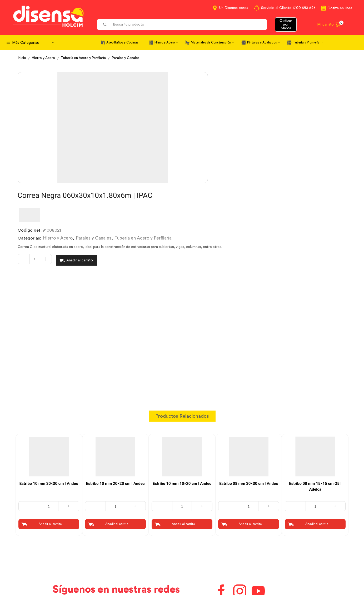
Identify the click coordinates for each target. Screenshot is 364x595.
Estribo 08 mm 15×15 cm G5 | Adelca (315, 401)
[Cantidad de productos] (169, 146)
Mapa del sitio (284, 573)
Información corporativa (294, 544)
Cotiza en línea (340, 8)
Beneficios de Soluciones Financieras (221, 573)
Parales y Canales (131, 58)
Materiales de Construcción (212, 42)
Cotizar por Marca (286, 25)
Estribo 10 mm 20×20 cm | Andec (115, 398)
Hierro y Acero (166, 42)
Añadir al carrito (214, 146)
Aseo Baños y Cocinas (124, 42)
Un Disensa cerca (234, 8)
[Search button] (105, 25)
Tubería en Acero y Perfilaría (87, 58)
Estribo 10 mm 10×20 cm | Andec (182, 398)
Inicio (22, 58)
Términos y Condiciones (125, 553)
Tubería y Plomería (308, 42)
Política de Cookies (121, 573)
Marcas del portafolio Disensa (299, 553)
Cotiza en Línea (117, 544)
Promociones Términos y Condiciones (307, 563)
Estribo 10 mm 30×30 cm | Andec (49, 398)
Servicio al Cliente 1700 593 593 (288, 8)
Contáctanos (199, 544)
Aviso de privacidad (121, 563)
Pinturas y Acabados (263, 42)
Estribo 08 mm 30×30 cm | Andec (249, 398)
